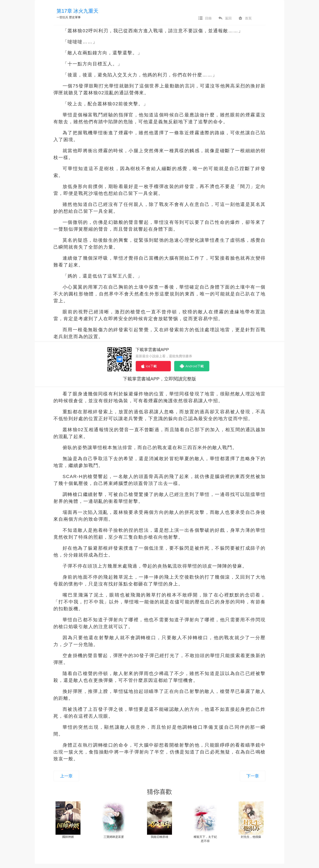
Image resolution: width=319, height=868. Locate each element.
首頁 (245, 18)
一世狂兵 (62, 17)
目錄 (205, 18)
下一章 (253, 776)
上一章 (66, 776)
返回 (225, 18)
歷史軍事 (75, 17)
